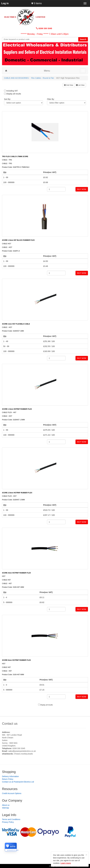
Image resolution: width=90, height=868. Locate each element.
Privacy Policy (8, 822)
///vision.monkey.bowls (23, 754)
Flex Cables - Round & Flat (42, 78)
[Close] (86, 855)
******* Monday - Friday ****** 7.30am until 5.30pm (45, 34)
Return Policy (8, 779)
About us (6, 805)
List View (80, 85)
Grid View (69, 85)
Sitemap (5, 808)
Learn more (66, 863)
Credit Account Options (12, 793)
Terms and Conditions (11, 819)
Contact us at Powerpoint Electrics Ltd (18, 782)
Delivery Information (10, 776)
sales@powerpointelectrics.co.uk (22, 751)
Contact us (10, 724)
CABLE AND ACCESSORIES (16, 78)
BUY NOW (82, 189)
